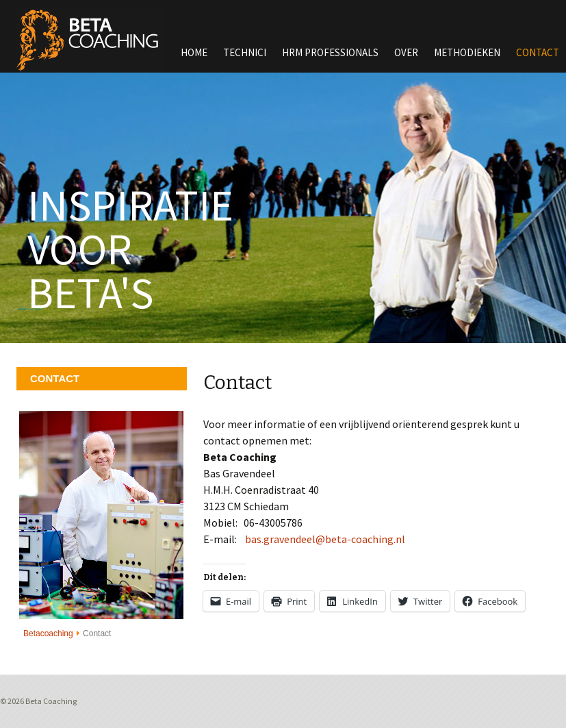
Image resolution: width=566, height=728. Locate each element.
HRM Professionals (330, 52)
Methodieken (467, 52)
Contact (538, 52)
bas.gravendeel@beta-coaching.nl (325, 539)
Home (194, 52)
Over (406, 52)
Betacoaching (48, 633)
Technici (245, 52)
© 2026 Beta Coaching (38, 701)
